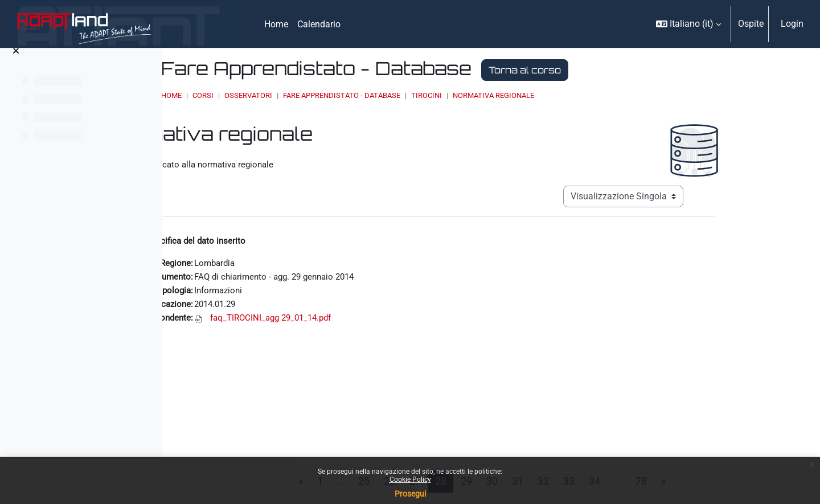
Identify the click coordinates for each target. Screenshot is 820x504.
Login (792, 24)
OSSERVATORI (374, 95)
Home (297, 95)
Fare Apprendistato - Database (467, 95)
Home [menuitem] (276, 24)
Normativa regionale (619, 95)
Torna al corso (650, 70)
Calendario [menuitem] (319, 24)
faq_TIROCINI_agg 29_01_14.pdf (356, 321)
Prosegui (410, 494)
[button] (688, 24)
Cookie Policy (410, 480)
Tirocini (552, 95)
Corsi (328, 95)
